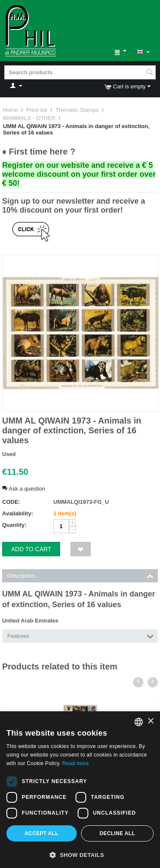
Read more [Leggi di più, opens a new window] (76, 763)
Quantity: (14, 525)
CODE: (11, 502)
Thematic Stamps (77, 110)
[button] (80, 854)
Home (10, 110)
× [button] (150, 721)
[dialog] (80, 790)
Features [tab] (80, 635)
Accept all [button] (42, 833)
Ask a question (24, 489)
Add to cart (31, 549)
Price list (36, 110)
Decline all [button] (117, 833)
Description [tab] (80, 575)
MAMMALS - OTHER (29, 118)
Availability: (17, 513)
